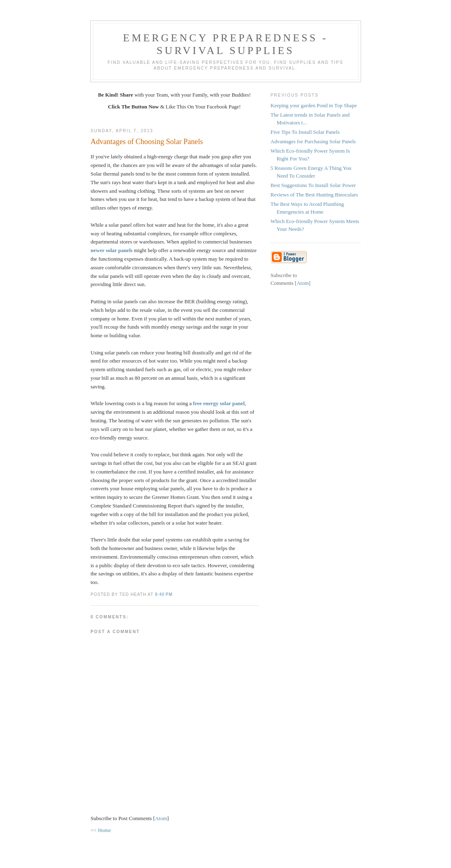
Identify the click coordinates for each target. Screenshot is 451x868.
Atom (161, 818)
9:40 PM (164, 594)
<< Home (101, 830)
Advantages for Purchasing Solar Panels (313, 141)
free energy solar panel (219, 403)
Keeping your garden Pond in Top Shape (314, 105)
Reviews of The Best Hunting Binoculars (314, 195)
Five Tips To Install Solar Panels (305, 132)
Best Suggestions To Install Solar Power (313, 185)
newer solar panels (112, 250)
